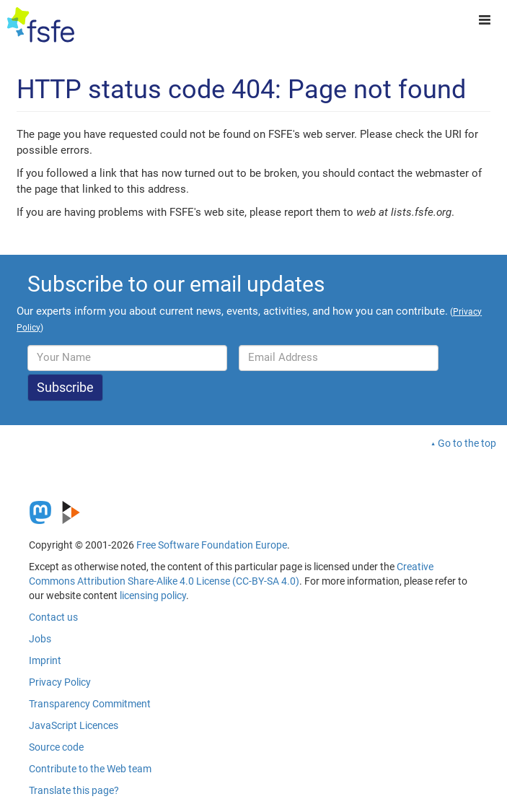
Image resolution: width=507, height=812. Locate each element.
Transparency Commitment (90, 704)
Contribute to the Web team (90, 769)
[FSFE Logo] (41, 25)
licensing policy (153, 595)
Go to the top (467, 443)
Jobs (40, 639)
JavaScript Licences (74, 725)
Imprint (45, 660)
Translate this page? (74, 790)
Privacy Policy (60, 682)
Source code (56, 747)
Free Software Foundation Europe (212, 545)
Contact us (53, 617)
